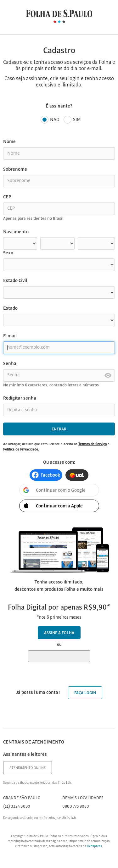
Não (50, 120)
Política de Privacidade (21, 450)
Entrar (59, 429)
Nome (9, 142)
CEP (7, 197)
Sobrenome (15, 169)
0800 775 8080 (76, 807)
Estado (10, 308)
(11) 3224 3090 (17, 807)
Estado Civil (15, 281)
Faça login (85, 693)
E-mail (10, 336)
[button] (46, 475)
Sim (72, 120)
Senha (10, 364)
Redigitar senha (20, 398)
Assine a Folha (59, 633)
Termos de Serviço (93, 444)
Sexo (8, 253)
